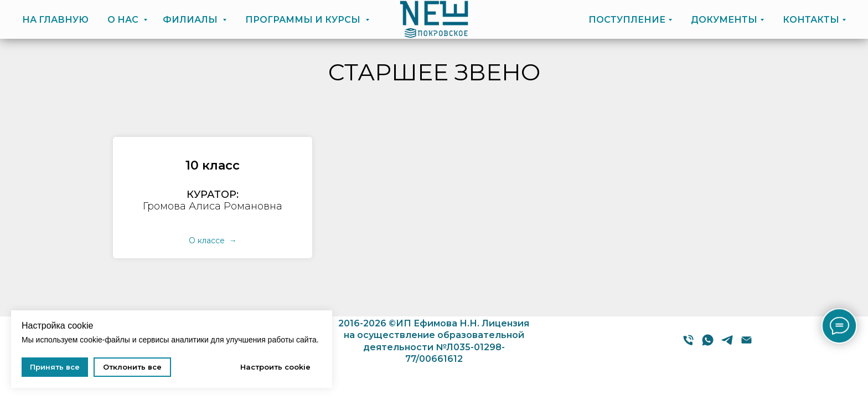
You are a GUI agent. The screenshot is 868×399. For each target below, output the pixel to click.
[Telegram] (727, 344)
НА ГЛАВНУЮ (55, 20)
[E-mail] (746, 344)
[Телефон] (688, 344)
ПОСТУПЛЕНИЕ (627, 20)
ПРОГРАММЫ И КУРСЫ (304, 20)
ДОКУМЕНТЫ (724, 20)
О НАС (124, 20)
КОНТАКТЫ (811, 20)
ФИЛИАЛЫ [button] (191, 20)
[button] (213, 166)
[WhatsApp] (708, 344)
